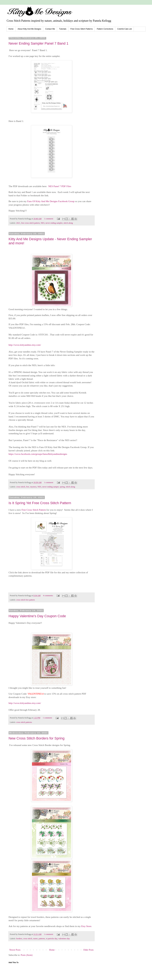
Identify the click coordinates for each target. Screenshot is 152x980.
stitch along (68, 223)
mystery (33, 487)
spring (62, 487)
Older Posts (88, 950)
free (28, 487)
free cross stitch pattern (30, 223)
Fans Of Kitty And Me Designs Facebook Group (51, 201)
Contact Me (50, 29)
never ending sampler (54, 223)
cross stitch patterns (24, 722)
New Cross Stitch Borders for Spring (36, 738)
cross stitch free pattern (25, 600)
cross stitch (21, 487)
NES (43, 223)
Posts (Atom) (27, 955)
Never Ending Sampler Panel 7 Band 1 (38, 43)
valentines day (64, 939)
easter (35, 939)
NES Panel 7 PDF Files (60, 186)
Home (11, 29)
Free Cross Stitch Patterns (82, 29)
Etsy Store (86, 926)
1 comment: (49, 219)
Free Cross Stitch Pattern (34, 510)
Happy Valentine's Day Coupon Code (37, 616)
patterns (42, 939)
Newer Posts (15, 950)
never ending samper (51, 487)
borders (19, 939)
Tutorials (63, 29)
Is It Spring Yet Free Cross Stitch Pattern (40, 503)
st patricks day (52, 939)
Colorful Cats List (125, 29)
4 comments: (48, 596)
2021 (18, 223)
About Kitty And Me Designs (29, 29)
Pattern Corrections (105, 29)
